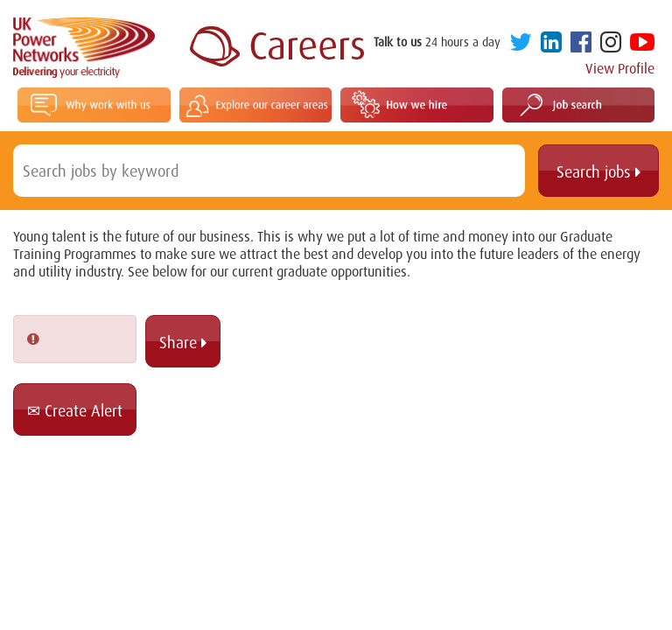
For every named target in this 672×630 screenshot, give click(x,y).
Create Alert (75, 410)
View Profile (620, 68)
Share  (183, 342)
